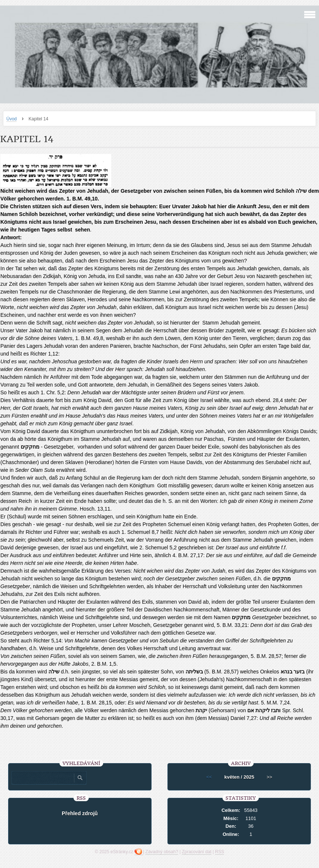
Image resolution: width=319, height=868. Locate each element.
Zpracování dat (197, 852)
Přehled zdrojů (80, 813)
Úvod (11, 119)
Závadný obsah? (162, 852)
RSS (220, 852)
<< (209, 777)
